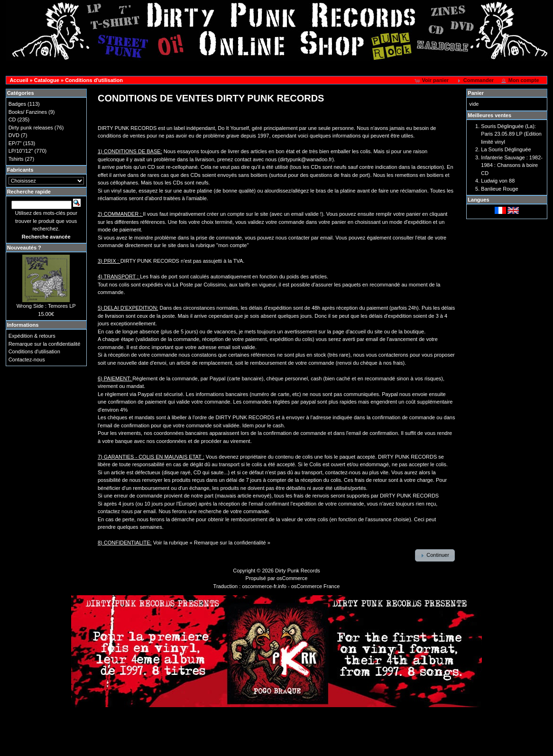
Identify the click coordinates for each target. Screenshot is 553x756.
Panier (476, 93)
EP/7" (15, 143)
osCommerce (292, 578)
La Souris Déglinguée (506, 149)
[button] (432, 81)
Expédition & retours (32, 336)
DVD (14, 135)
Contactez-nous (27, 360)
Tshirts (16, 159)
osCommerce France (316, 586)
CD (12, 120)
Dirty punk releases (31, 128)
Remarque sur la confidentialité (45, 344)
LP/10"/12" (21, 151)
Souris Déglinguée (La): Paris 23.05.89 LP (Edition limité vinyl (511, 134)
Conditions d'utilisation (94, 80)
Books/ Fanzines (28, 112)
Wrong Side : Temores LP (46, 306)
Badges (17, 104)
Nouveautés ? (24, 248)
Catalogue (47, 80)
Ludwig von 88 (498, 181)
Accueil (19, 80)
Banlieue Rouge (499, 189)
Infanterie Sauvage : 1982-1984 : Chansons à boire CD (512, 165)
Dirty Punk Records (298, 571)
